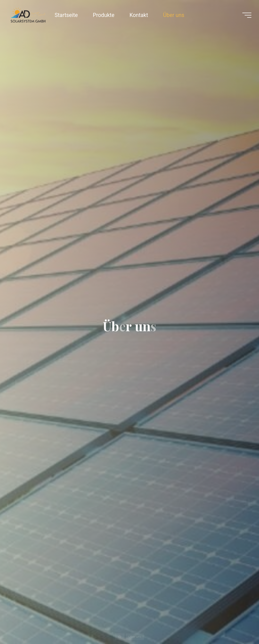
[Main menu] (247, 15)
